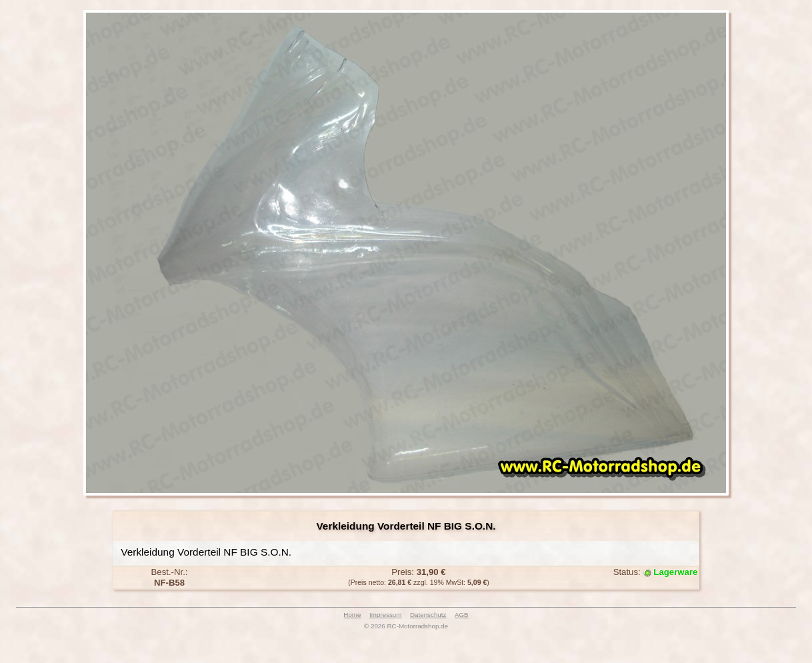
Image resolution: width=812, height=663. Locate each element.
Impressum (385, 615)
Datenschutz (428, 615)
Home (352, 615)
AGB (462, 615)
